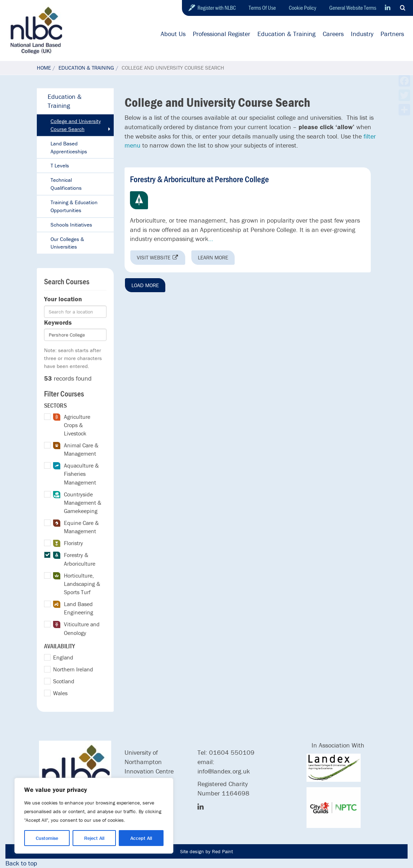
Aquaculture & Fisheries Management (76, 474)
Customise (47, 838)
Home (44, 68)
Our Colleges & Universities (67, 243)
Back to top (21, 863)
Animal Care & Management (76, 449)
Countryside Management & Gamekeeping (77, 503)
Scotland (64, 681)
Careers (333, 34)
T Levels (60, 165)
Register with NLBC (217, 8)
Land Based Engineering (73, 608)
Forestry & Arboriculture (74, 559)
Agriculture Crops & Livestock (72, 425)
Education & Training (286, 34)
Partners (392, 34)
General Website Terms (353, 8)
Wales (60, 693)
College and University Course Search (76, 125)
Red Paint (222, 851)
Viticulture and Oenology (76, 628)
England (63, 657)
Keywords (58, 322)
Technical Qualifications (66, 184)
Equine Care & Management (76, 527)
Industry (362, 34)
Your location (63, 299)
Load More (145, 285)
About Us (173, 34)
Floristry (68, 543)
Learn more (213, 257)
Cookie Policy (303, 8)
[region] (94, 816)
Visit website (158, 257)
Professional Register (221, 34)
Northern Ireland (73, 669)
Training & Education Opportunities (74, 206)
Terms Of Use (262, 8)
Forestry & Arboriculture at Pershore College (199, 179)
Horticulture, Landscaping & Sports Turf (77, 584)
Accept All (141, 838)
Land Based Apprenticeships (69, 147)
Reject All (94, 838)
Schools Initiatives (71, 225)
